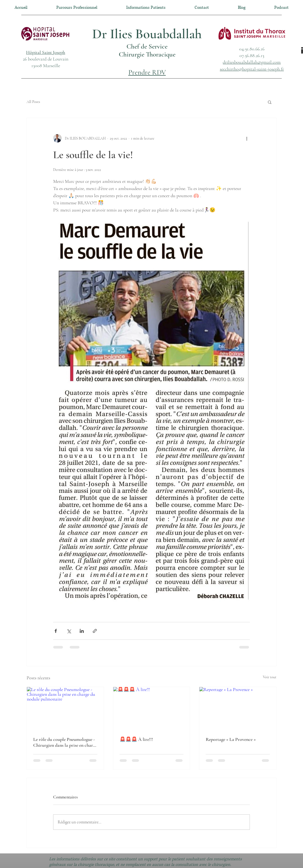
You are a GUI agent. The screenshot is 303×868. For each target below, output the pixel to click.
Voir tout (270, 677)
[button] (46, 52)
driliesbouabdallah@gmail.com (252, 62)
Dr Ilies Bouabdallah (147, 34)
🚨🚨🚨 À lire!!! (136, 739)
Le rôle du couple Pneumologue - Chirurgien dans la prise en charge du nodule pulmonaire (65, 742)
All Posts (33, 102)
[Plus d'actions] (247, 138)
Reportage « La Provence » (231, 739)
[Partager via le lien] (95, 631)
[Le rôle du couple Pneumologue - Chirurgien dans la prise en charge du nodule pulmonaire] (65, 709)
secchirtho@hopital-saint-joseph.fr (252, 69)
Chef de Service (147, 46)
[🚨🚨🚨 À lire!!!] (152, 709)
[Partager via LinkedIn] (82, 631)
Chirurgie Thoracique (147, 54)
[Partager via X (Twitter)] (69, 631)
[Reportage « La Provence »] (238, 709)
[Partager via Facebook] (56, 631)
